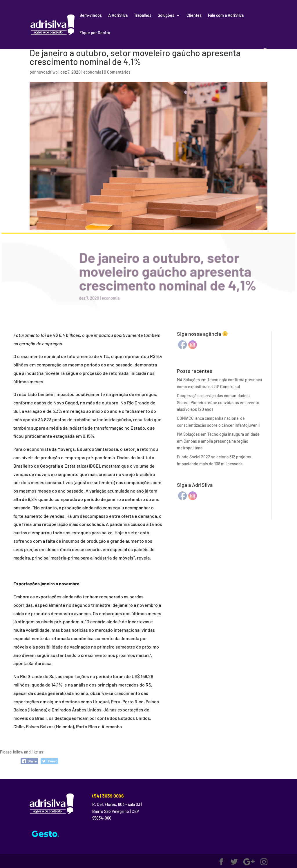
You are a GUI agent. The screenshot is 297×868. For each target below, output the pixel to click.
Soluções (166, 16)
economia (92, 72)
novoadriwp (47, 72)
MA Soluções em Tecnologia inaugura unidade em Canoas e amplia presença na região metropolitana (218, 441)
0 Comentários (117, 72)
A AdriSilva (118, 16)
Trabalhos (143, 16)
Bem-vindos (91, 16)
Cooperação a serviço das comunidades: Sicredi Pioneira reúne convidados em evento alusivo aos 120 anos (218, 403)
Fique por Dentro (95, 33)
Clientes (194, 16)
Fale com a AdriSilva (226, 16)
